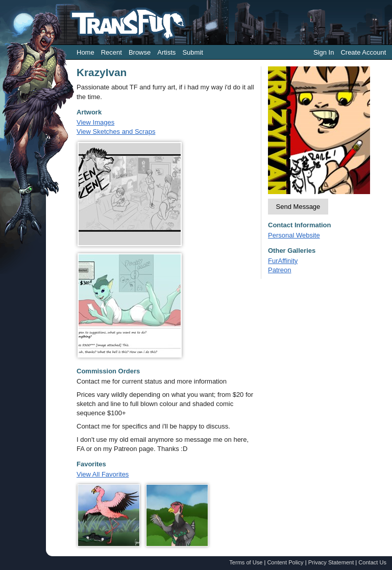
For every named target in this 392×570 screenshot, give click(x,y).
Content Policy (285, 562)
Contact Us (372, 562)
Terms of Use (246, 562)
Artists (166, 52)
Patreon (280, 270)
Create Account (363, 52)
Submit (192, 52)
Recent (112, 52)
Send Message (298, 207)
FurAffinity (283, 261)
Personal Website (294, 235)
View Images (95, 122)
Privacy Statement (331, 562)
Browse (140, 52)
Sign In (324, 52)
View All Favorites (103, 474)
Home (85, 52)
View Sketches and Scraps (116, 132)
